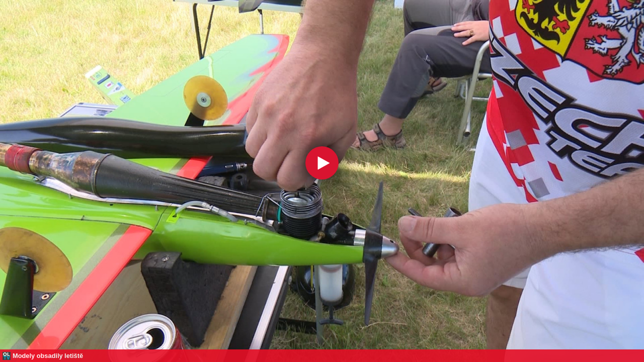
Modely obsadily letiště (48, 356)
